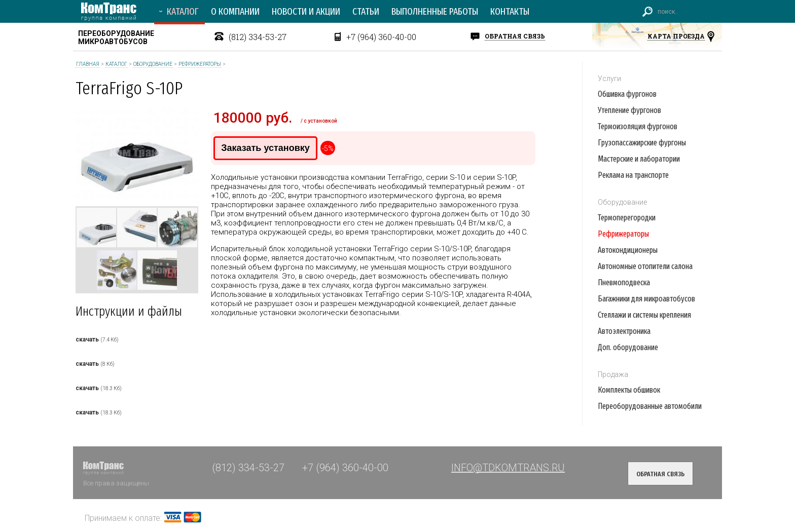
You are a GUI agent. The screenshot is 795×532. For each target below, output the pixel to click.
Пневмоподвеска (624, 282)
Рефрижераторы (200, 64)
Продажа (613, 374)
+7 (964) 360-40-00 (381, 37)
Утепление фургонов (629, 110)
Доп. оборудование (628, 347)
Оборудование (153, 64)
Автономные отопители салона (645, 266)
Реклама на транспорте (633, 175)
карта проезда (676, 36)
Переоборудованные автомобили (650, 406)
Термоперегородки (627, 218)
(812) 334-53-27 (258, 37)
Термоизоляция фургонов (638, 126)
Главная (88, 64)
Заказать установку (265, 148)
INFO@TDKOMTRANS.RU (508, 468)
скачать (87, 339)
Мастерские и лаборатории (639, 159)
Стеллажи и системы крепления (644, 315)
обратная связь (515, 36)
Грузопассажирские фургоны (642, 143)
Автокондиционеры (628, 250)
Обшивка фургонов (627, 94)
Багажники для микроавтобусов (646, 299)
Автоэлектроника (624, 331)
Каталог (116, 64)
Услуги (609, 79)
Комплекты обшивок (629, 390)
